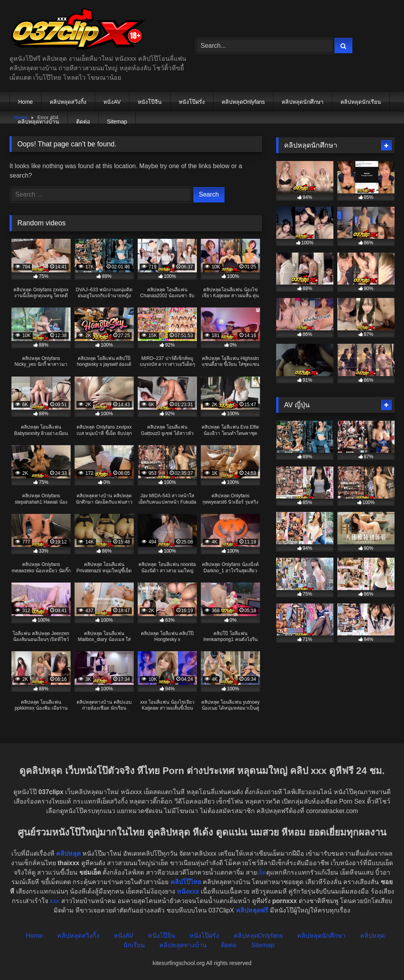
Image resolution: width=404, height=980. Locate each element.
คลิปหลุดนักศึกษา (303, 102)
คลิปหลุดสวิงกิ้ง (68, 102)
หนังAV (112, 102)
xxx (54, 901)
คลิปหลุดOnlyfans (243, 102)
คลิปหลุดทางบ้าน (38, 122)
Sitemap (117, 122)
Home (25, 102)
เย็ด (262, 872)
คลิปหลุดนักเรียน (361, 102)
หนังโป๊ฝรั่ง (192, 102)
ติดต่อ (83, 122)
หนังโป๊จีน (150, 102)
